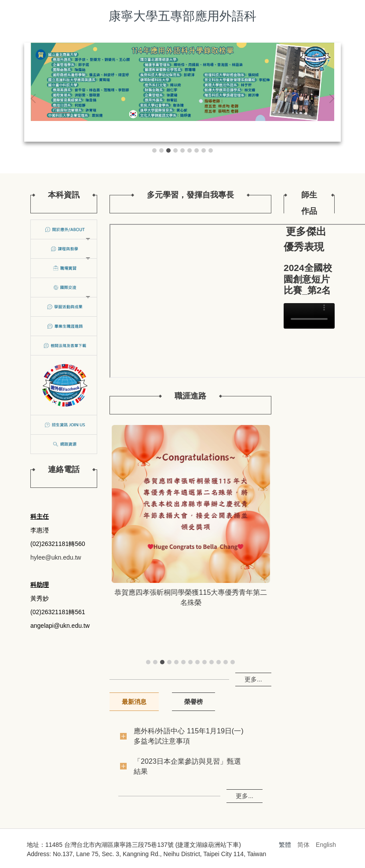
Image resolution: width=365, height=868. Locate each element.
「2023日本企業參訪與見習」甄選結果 (187, 766)
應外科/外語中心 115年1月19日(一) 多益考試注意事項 (189, 736)
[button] (35, 99)
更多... (253, 679)
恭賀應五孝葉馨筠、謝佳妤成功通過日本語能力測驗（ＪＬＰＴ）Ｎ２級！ (190, 597)
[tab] (154, 150)
